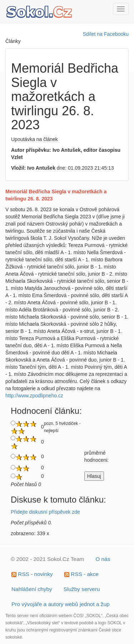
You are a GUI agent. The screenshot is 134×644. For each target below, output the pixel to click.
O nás (103, 559)
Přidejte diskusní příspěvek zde (45, 512)
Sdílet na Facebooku (106, 34)
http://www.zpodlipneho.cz (34, 396)
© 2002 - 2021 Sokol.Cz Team (47, 559)
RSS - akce (81, 574)
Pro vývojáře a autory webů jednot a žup (61, 604)
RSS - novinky (32, 574)
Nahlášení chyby (32, 589)
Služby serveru (82, 589)
